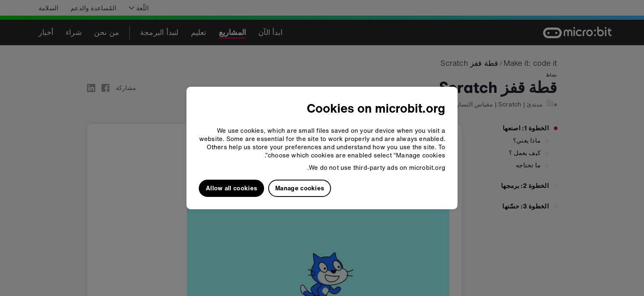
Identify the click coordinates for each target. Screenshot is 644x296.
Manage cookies (300, 188)
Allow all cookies (231, 188)
